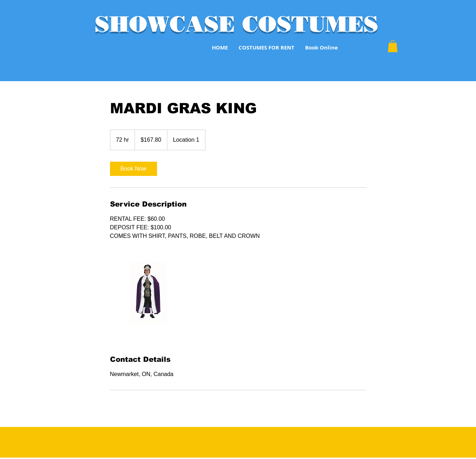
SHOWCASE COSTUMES (236, 24)
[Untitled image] (151, 297)
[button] (393, 46)
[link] (134, 169)
